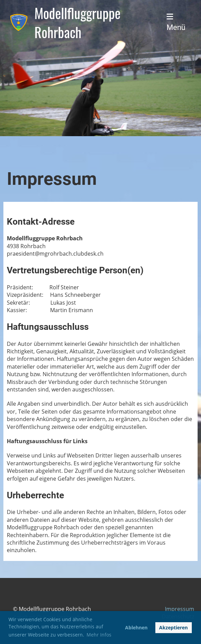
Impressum (180, 609)
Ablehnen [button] (136, 627)
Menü (176, 22)
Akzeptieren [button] (173, 627)
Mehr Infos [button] (99, 635)
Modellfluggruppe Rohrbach (78, 22)
